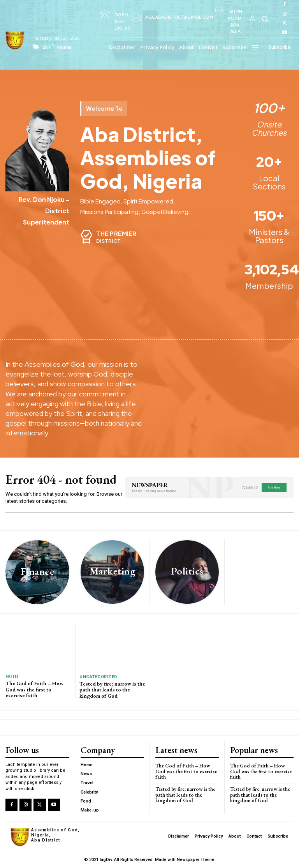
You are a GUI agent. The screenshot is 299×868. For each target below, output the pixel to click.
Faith (12, 676)
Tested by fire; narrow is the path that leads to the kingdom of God (112, 690)
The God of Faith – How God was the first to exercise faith (34, 689)
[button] (265, 19)
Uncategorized (98, 677)
